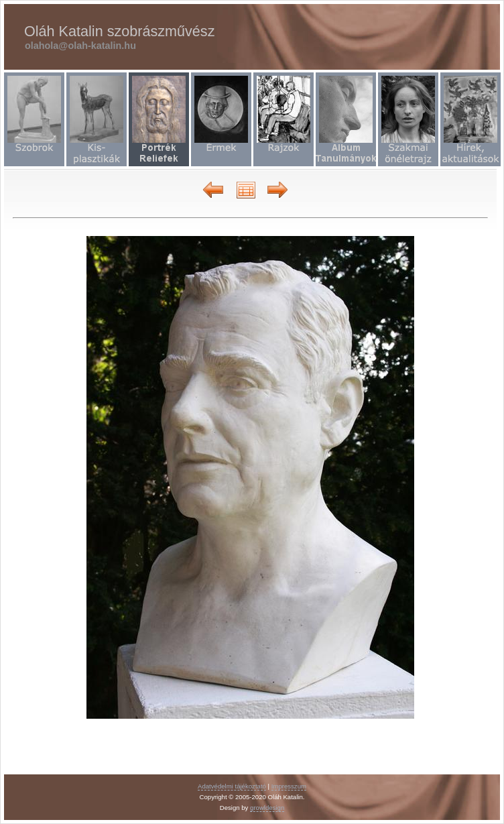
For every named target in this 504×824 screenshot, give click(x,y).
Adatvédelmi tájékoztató (232, 786)
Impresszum (289, 786)
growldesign (267, 808)
